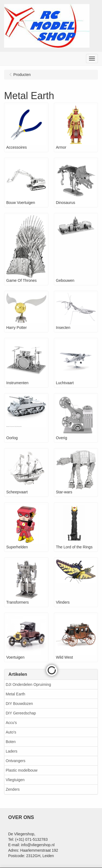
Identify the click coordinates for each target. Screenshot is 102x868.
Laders (12, 751)
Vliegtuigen (15, 780)
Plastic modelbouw (22, 770)
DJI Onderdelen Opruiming (28, 684)
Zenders (13, 789)
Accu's (11, 723)
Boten (11, 742)
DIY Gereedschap (21, 713)
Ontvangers (16, 761)
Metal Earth (16, 694)
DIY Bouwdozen (19, 704)
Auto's (11, 732)
